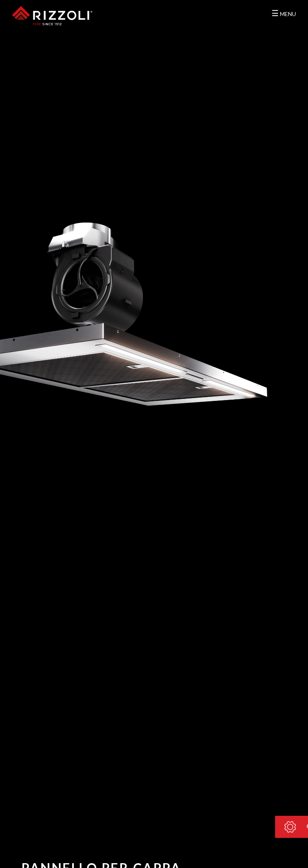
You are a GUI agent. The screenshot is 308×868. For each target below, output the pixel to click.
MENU (284, 13)
